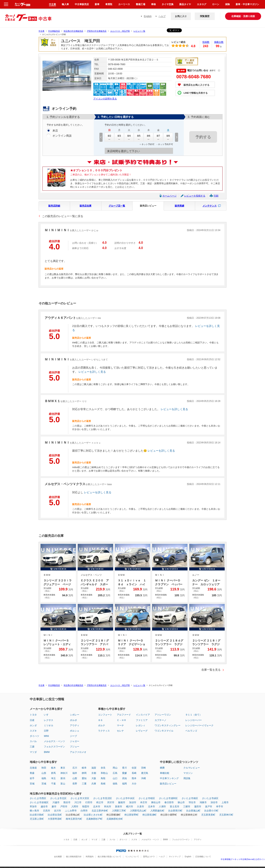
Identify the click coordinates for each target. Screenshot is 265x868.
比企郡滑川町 (175, 811)
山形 (44, 773)
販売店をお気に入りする (196, 85)
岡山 (115, 768)
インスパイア (143, 715)
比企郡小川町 (211, 811)
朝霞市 (86, 807)
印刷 (216, 196)
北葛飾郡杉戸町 (94, 819)
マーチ (120, 725)
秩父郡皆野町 (132, 815)
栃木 (53, 768)
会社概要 (58, 857)
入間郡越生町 (157, 811)
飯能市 (122, 802)
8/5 (139, 137)
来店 (55, 131)
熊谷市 (67, 802)
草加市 (33, 807)
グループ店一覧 (117, 206)
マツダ (33, 752)
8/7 (158, 137)
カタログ (202, 4)
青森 (32, 773)
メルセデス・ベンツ (54, 741)
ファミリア (142, 720)
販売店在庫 (86, 206)
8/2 (109, 137)
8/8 (168, 137)
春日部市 (169, 802)
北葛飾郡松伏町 (115, 819)
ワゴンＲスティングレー (168, 725)
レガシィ (141, 725)
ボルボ (73, 720)
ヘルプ (162, 16)
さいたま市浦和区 (168, 798)
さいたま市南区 (190, 798)
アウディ (75, 725)
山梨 (75, 778)
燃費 (162, 768)
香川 (124, 768)
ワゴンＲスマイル (164, 731)
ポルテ (102, 725)
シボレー (75, 715)
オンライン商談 (62, 136)
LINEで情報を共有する (196, 93)
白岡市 (84, 811)
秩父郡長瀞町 (150, 815)
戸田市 (64, 807)
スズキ (33, 731)
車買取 (109, 4)
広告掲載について (203, 857)
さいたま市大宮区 (80, 798)
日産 (32, 720)
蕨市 (54, 807)
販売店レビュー (148, 206)
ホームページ (169, 196)
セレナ (120, 731)
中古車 (41, 31)
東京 (63, 768)
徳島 (115, 784)
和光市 (108, 807)
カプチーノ (160, 720)
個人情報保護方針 (74, 857)
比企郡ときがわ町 (93, 815)
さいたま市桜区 (147, 798)
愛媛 (124, 773)
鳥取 (103, 778)
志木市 (97, 807)
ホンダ (33, 725)
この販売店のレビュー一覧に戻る (63, 216)
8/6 (149, 137)
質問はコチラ (149, 857)
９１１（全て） (194, 715)
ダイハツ (34, 736)
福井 (75, 773)
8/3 (119, 137)
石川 (75, 768)
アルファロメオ (78, 752)
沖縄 (143, 778)
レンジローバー (194, 720)
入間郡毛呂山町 (138, 811)
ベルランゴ (191, 731)
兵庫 (94, 784)
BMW (47, 752)
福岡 (124, 784)
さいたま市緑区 (210, 798)
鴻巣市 (203, 802)
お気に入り (181, 16)
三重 (84, 784)
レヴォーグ (142, 731)
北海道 (33, 768)
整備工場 (141, 4)
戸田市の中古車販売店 (97, 31)
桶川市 (130, 807)
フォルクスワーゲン (54, 747)
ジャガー (75, 741)
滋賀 (94, 768)
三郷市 (187, 807)
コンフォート (105, 715)
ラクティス (104, 731)
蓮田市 (198, 807)
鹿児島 (145, 773)
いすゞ (47, 715)
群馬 (53, 773)
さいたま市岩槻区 (39, 802)
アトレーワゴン (163, 715)
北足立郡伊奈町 (100, 811)
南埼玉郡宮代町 (74, 819)
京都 (94, 773)
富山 (63, 784)
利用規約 (90, 857)
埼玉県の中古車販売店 (73, 31)
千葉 (53, 784)
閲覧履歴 (205, 16)
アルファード (124, 715)
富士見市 (175, 807)
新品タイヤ (185, 4)
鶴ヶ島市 (34, 811)
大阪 (94, 778)
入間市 (75, 807)
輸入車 (65, 4)
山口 (115, 778)
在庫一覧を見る (211, 670)
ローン (216, 4)
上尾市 (225, 802)
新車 (97, 4)
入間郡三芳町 (119, 811)
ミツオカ (49, 725)
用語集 (187, 778)
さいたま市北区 (58, 798)
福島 (44, 778)
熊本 (134, 778)
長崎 (134, 773)
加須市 (133, 802)
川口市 (78, 802)
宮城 (32, 784)
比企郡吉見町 (55, 815)
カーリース (124, 4)
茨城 (44, 784)
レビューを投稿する (195, 196)
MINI (46, 736)
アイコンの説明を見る (105, 99)
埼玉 (53, 778)
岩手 (32, 778)
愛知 (84, 778)
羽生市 (192, 802)
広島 (115, 773)
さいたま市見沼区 (103, 798)
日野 (46, 731)
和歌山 (104, 773)
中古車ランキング (169, 778)
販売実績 (179, 206)
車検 (153, 4)
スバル (33, 741)
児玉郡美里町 (208, 815)
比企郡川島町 (37, 815)
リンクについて (132, 857)
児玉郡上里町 (37, 819)
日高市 (47, 811)
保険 (227, 4)
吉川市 (58, 811)
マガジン (188, 773)
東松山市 (156, 802)
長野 (75, 784)
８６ (100, 720)
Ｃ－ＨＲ (122, 720)
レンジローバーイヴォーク (199, 725)
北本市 (151, 807)
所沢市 (111, 802)
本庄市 (144, 802)
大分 (134, 784)
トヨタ (33, 715)
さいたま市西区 (38, 798)
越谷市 (44, 807)
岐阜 (84, 768)
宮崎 (143, 768)
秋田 (44, 768)
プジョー (75, 747)
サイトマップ (175, 857)
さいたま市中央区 (125, 798)
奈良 (103, 768)
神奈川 (64, 773)
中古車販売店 (54, 31)
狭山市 (181, 802)
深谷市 (214, 802)
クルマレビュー (192, 768)
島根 (103, 784)
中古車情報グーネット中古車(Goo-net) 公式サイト (243, 859)
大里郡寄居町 (55, 819)
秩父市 (100, 802)
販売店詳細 (54, 206)
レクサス (49, 720)
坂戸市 (209, 807)
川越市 (56, 802)
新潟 (63, 778)
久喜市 (141, 807)
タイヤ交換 (168, 4)
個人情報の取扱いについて (109, 857)
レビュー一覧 (139, 31)
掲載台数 (219, 42)
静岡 (84, 773)
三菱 (32, 747)
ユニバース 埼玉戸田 (120, 31)
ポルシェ (75, 731)
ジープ (73, 736)
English (148, 16)
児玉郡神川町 (226, 815)
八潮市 (162, 807)
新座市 (119, 807)
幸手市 (220, 807)
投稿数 (206, 42)
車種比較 (165, 773)
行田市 (89, 802)
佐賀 (134, 768)
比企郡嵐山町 (193, 811)
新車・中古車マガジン (247, 4)
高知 (124, 778)
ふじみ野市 (71, 811)
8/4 (129, 137)
